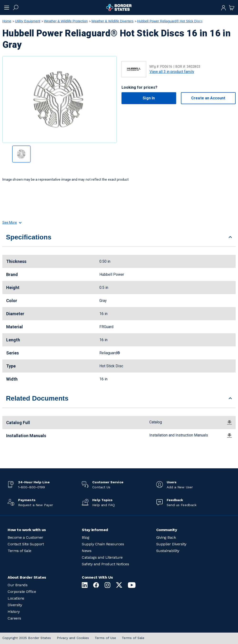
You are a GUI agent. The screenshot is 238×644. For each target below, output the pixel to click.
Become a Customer (25, 537)
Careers (14, 618)
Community (167, 530)
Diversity (15, 605)
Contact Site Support (26, 544)
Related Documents (37, 398)
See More (12, 223)
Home (7, 21)
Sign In (149, 98)
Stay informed (95, 530)
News (87, 551)
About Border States (27, 577)
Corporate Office (22, 592)
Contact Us (101, 487)
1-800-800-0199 (32, 487)
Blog (85, 537)
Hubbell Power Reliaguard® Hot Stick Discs (170, 21)
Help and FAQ (104, 505)
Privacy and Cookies (73, 638)
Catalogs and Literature (102, 557)
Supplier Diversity (171, 544)
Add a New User (180, 487)
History (14, 612)
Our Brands (17, 585)
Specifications (29, 237)
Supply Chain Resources (103, 544)
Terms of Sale (19, 551)
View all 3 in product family (172, 72)
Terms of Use (105, 638)
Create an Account (208, 98)
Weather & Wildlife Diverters (112, 21)
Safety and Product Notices (105, 564)
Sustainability (168, 551)
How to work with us (27, 530)
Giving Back (166, 537)
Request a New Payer (36, 505)
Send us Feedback (182, 505)
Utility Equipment (28, 21)
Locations (16, 598)
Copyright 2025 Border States (27, 638)
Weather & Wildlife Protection (66, 21)
